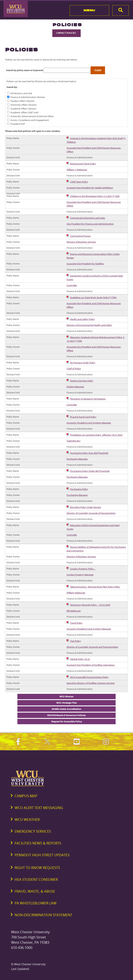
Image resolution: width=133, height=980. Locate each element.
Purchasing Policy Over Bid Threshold (89, 453)
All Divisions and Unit (21, 93)
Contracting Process (80, 236)
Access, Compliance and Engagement (30, 120)
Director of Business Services (81, 242)
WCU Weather (27, 820)
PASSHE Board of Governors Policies (66, 715)
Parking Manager (75, 387)
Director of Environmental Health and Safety (89, 325)
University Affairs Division (24, 105)
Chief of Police (74, 369)
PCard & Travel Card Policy (83, 417)
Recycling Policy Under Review (86, 507)
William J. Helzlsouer (77, 170)
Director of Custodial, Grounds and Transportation (92, 647)
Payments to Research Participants (88, 399)
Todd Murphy (74, 441)
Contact (66, 33)
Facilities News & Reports (38, 843)
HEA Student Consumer (36, 879)
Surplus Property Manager (80, 575)
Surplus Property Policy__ (83, 569)
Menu (89, 10)
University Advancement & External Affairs (32, 116)
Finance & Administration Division (28, 97)
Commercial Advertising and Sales (88, 218)
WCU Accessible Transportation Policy (89, 677)
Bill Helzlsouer (74, 611)
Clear (98, 70)
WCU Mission (66, 696)
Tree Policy (75, 641)
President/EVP (18, 124)
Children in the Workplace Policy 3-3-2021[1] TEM (95, 196)
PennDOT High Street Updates (42, 855)
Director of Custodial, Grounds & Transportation (91, 513)
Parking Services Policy (82, 381)
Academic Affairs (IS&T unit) (25, 112)
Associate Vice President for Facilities (85, 264)
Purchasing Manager (77, 459)
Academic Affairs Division (23, 109)
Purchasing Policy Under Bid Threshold (90, 471)
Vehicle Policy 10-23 (80, 659)
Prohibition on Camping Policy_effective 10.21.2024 (96, 435)
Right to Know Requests (37, 868)
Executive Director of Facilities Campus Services (91, 683)
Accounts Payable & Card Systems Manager (89, 423)
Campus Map (26, 796)
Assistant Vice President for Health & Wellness (90, 188)
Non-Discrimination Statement (43, 915)
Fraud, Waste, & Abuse (35, 891)
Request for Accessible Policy (67, 721)
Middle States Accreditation (66, 709)
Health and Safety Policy (82, 319)
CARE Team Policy (79, 182)
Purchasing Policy (79, 489)
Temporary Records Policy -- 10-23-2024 (90, 605)
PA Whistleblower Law (36, 903)
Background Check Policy (83, 164)
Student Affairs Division (23, 101)
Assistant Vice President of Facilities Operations (91, 665)
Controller (72, 285)
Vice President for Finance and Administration (90, 224)
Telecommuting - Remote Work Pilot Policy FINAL (95, 587)
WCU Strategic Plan (67, 703)
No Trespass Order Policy (83, 363)
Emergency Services (33, 831)
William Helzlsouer (76, 593)
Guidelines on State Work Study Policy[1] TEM (93, 297)
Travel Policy (76, 623)
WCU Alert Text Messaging (39, 808)
